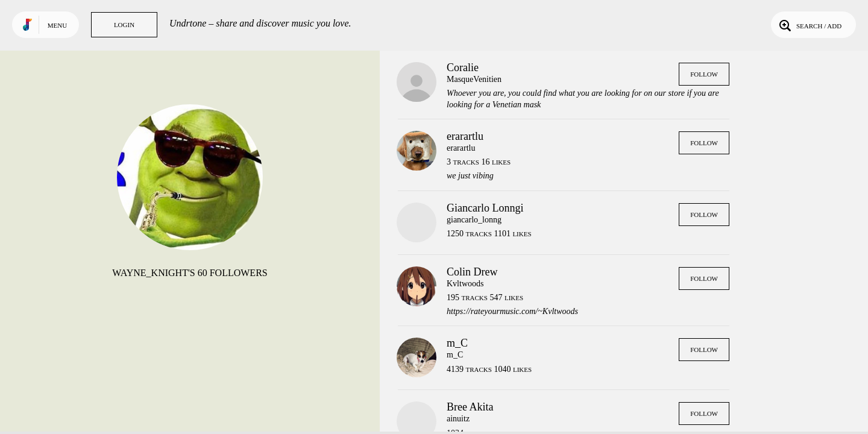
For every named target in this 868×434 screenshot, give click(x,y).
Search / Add (809, 25)
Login (124, 25)
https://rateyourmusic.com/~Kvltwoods (512, 311)
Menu (57, 25)
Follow (704, 74)
